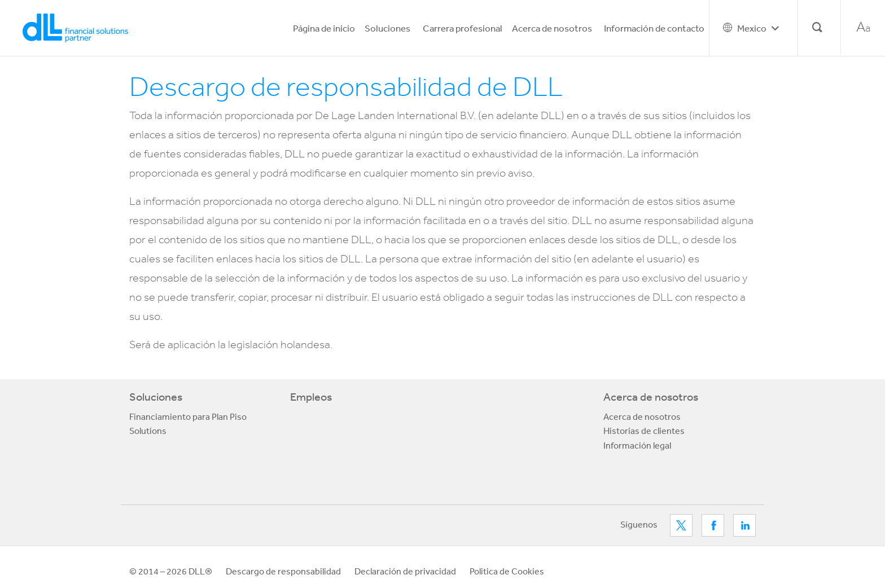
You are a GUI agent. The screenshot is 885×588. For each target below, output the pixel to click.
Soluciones (387, 28)
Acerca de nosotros (552, 28)
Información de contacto (654, 28)
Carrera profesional (463, 28)
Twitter (681, 525)
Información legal (637, 445)
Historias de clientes (644, 431)
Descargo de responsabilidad (283, 571)
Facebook (713, 525)
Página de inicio (324, 28)
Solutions (148, 431)
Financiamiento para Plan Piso (188, 416)
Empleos (311, 396)
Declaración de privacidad (405, 571)
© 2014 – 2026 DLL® (171, 571)
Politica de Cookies (507, 571)
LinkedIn (744, 525)
